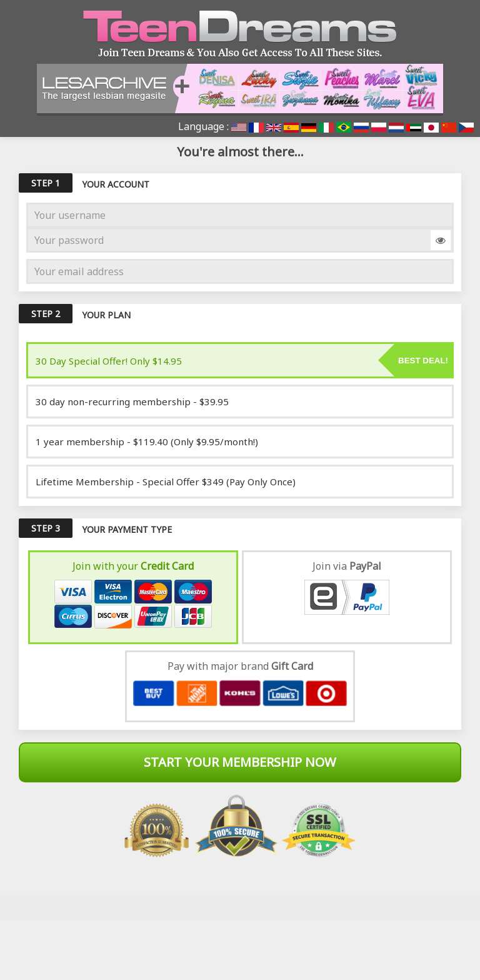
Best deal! (423, 361)
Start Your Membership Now (240, 762)
